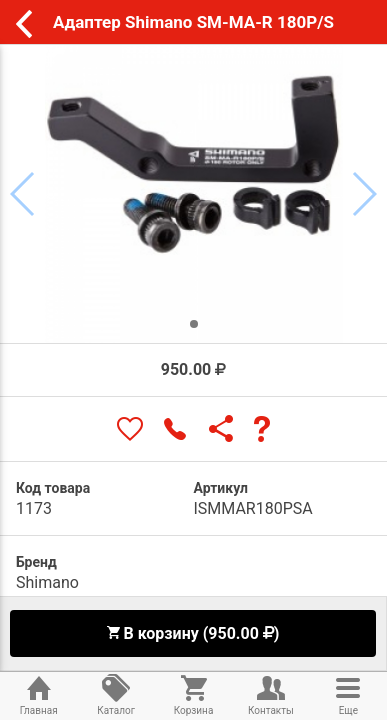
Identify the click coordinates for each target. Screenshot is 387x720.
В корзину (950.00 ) (192, 633)
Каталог (115, 694)
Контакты (270, 694)
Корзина (193, 694)
